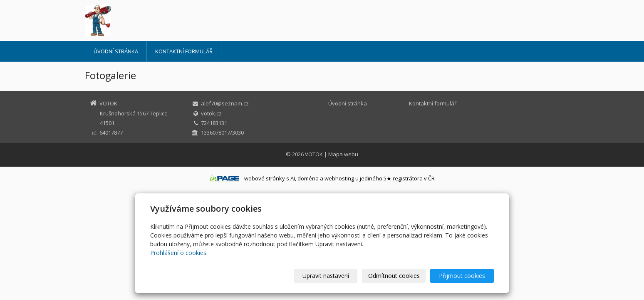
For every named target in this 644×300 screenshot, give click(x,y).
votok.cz (211, 113)
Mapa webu (343, 154)
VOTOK (314, 154)
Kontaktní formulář (184, 51)
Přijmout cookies (462, 276)
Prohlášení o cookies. (179, 253)
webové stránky (265, 178)
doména (308, 178)
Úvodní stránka (116, 51)
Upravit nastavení (326, 276)
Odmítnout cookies (394, 276)
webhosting (339, 178)
